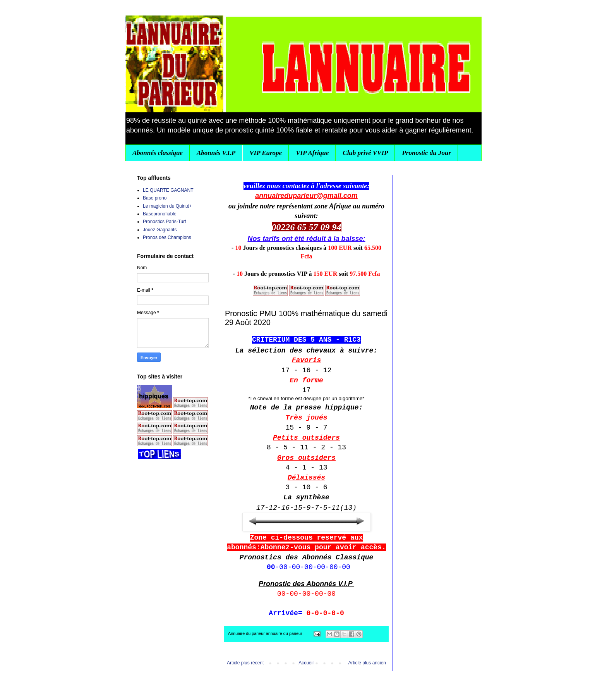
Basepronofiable (160, 214)
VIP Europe (266, 153)
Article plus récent (245, 663)
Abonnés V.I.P (216, 153)
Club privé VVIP (365, 153)
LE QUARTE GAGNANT (168, 190)
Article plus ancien (367, 663)
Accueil (306, 663)
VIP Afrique (312, 153)
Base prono (155, 198)
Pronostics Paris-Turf (165, 222)
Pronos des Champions (167, 237)
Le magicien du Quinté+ (167, 206)
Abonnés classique (158, 153)
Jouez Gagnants (160, 230)
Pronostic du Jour (426, 153)
